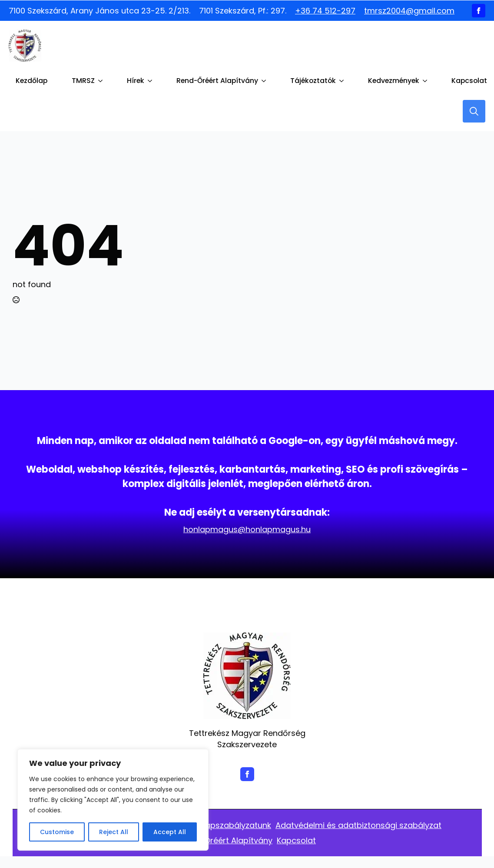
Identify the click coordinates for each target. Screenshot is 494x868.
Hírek (136, 81)
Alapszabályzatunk (235, 825)
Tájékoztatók (313, 81)
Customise (57, 832)
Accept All (170, 832)
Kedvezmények (394, 81)
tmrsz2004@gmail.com (409, 11)
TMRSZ (83, 81)
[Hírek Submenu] (152, 81)
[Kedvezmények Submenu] (427, 81)
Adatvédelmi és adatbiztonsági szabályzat (358, 825)
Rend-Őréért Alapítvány (217, 81)
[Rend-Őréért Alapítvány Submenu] (265, 81)
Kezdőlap (31, 81)
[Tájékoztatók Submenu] (343, 81)
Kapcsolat (469, 81)
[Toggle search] (474, 111)
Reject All (114, 832)
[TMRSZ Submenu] (102, 81)
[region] (113, 800)
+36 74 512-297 (325, 11)
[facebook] (479, 11)
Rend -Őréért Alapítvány (225, 840)
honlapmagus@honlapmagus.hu (247, 529)
